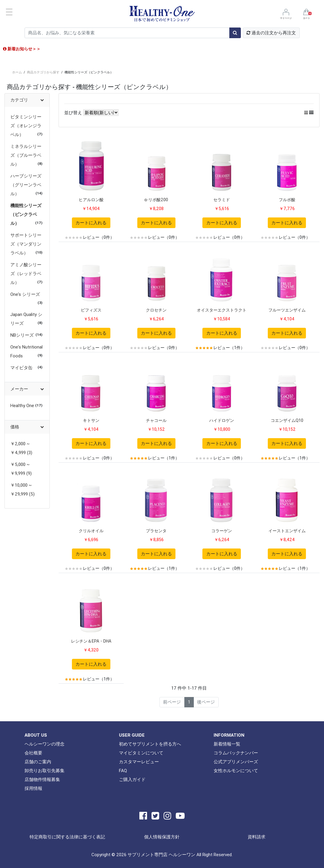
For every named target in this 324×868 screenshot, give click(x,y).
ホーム (17, 72)
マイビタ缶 (21, 368)
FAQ (123, 771)
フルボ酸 (287, 200)
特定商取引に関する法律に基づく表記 (67, 837)
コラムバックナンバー (236, 753)
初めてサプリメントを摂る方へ (150, 744)
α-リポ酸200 (156, 200)
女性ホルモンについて (236, 771)
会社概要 (33, 753)
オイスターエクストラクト (222, 310)
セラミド (222, 200)
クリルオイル (91, 531)
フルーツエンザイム (287, 310)
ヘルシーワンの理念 (45, 744)
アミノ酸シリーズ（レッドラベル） (26, 274)
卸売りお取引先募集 (45, 771)
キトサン (91, 420)
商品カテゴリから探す (43, 72)
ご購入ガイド (132, 779)
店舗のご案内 (38, 762)
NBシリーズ (22, 335)
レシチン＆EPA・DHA (91, 641)
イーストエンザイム (287, 531)
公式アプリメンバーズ (236, 762)
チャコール (156, 420)
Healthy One (22, 405)
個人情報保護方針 (162, 837)
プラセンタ (156, 531)
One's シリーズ (25, 294)
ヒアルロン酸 (91, 200)
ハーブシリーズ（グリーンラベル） (26, 185)
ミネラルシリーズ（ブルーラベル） (26, 155)
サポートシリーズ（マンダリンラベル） (26, 244)
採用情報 (33, 788)
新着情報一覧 (227, 744)
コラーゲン (222, 531)
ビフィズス (91, 310)
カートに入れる (91, 223)
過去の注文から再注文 (271, 33)
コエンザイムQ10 (287, 420)
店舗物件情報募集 (42, 779)
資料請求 (257, 837)
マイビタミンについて (141, 753)
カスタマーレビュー (139, 762)
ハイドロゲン (222, 420)
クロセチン (156, 310)
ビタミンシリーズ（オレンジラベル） (26, 126)
